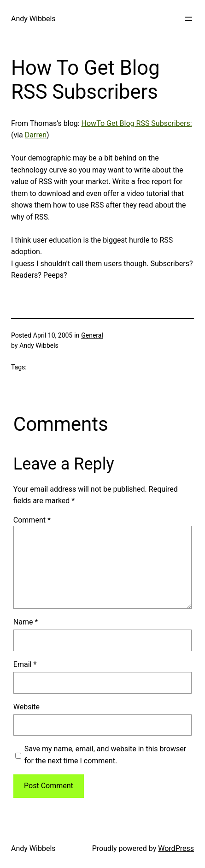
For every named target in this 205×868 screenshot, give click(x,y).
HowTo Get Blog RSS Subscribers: (137, 123)
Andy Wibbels (33, 19)
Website (26, 707)
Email (25, 664)
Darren (36, 135)
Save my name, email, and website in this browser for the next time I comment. (105, 755)
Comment (32, 520)
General (92, 335)
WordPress (176, 848)
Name (26, 622)
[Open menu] (188, 19)
